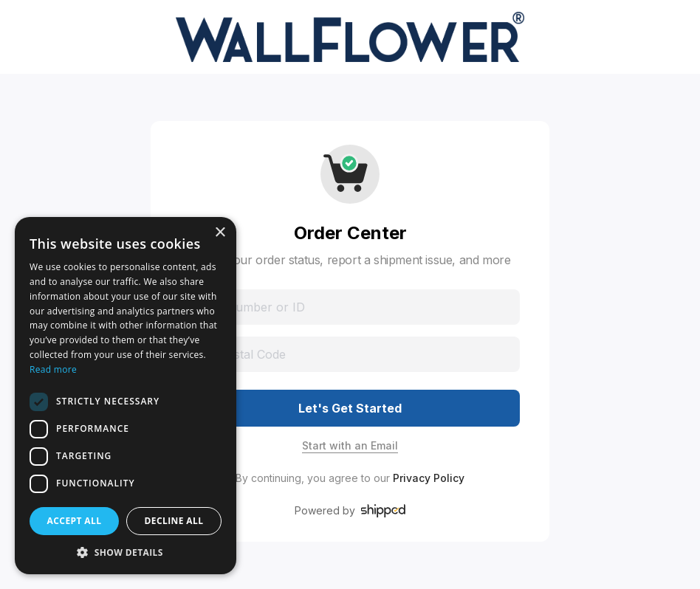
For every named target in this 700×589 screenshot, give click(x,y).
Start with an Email (350, 445)
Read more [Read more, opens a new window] (53, 369)
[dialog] (126, 396)
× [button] (220, 233)
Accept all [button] (75, 521)
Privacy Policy (429, 478)
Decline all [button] (174, 521)
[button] (126, 552)
